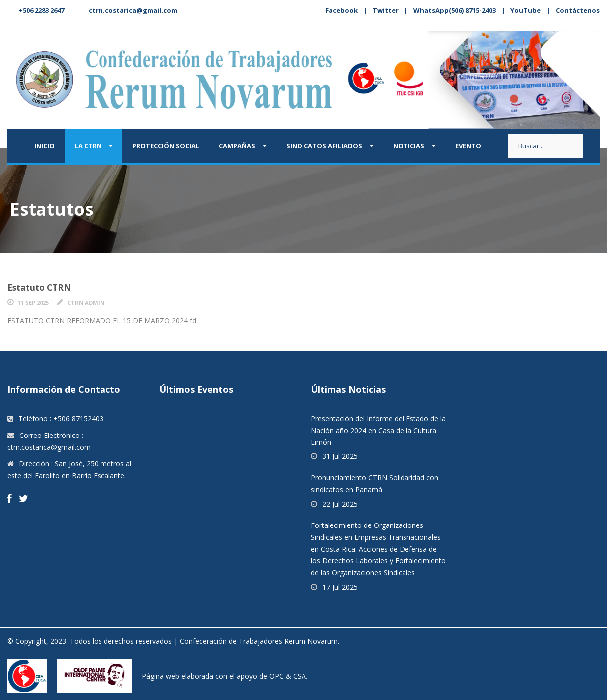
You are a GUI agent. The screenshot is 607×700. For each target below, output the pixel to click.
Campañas (237, 146)
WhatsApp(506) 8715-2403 (455, 10)
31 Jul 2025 (340, 456)
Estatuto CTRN (39, 288)
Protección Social (166, 146)
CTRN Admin (86, 303)
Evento (468, 146)
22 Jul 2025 (340, 504)
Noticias (409, 146)
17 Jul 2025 (340, 587)
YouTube (526, 10)
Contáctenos (578, 10)
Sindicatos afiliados (324, 146)
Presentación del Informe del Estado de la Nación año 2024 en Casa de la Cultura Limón (378, 430)
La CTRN (88, 146)
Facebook (342, 10)
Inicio (45, 146)
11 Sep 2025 (33, 303)
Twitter (386, 10)
